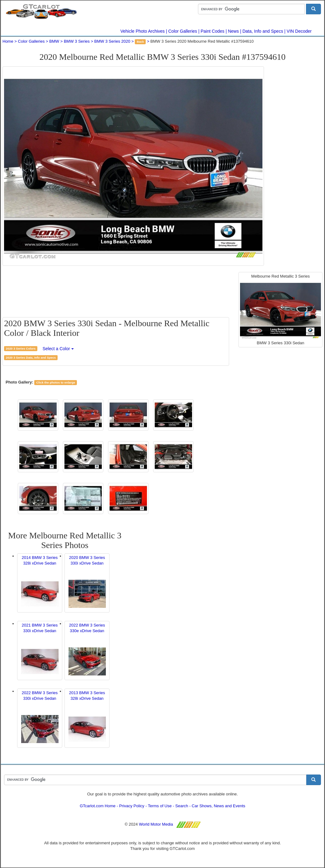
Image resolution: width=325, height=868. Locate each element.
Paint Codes (213, 31)
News (233, 31)
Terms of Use (160, 806)
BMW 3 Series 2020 (112, 41)
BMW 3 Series (77, 41)
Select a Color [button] (58, 349)
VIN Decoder (299, 31)
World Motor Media (156, 824)
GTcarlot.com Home (98, 806)
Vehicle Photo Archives (143, 31)
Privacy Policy (132, 806)
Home (8, 41)
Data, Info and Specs (263, 31)
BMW (54, 41)
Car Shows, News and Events (219, 806)
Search (182, 806)
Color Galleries (183, 31)
